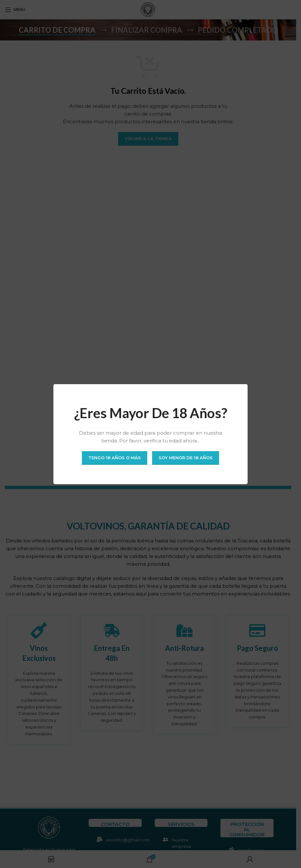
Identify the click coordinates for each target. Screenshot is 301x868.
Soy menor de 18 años (186, 458)
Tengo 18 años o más (115, 458)
